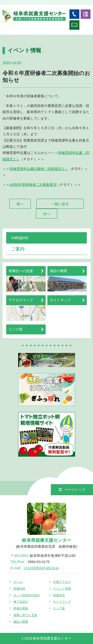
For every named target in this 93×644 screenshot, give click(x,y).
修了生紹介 (21, 602)
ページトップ (72, 490)
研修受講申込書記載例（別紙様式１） (39, 169)
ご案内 (18, 249)
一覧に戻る (60, 204)
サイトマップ (62, 602)
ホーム (18, 582)
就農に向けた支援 (25, 615)
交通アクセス (62, 582)
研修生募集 (21, 608)
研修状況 (59, 595)
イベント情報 (62, 589)
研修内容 (19, 589)
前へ (20, 204)
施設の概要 (21, 622)
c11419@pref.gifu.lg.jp (41, 568)
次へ (47, 214)
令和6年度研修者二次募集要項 (33, 185)
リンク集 (59, 608)
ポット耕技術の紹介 (27, 595)
